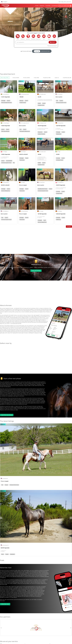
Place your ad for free (64, 6)
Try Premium (55, 6)
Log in (70, 6)
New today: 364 (62, 2)
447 (22, 51)
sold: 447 (69, 2)
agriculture (39, 36)
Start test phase (36, 271)
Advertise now (5, 604)
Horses (37, 6)
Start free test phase (7, 415)
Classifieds (48, 6)
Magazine (42, 6)
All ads (69, 227)
